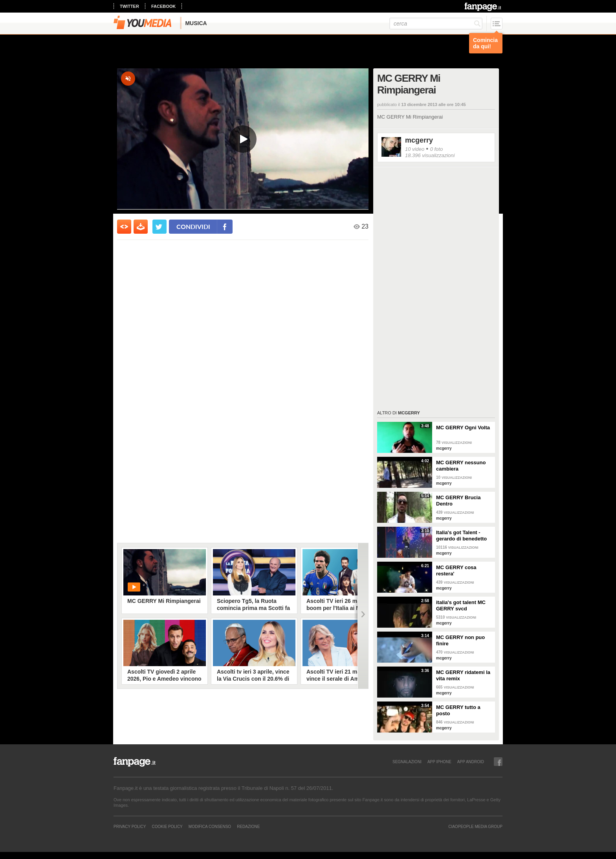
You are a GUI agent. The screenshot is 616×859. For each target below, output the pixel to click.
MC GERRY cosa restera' (456, 571)
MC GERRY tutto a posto (458, 710)
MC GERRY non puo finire (460, 640)
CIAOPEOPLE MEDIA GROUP (475, 826)
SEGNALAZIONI (407, 762)
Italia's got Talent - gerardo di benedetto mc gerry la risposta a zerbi (462, 536)
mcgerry (419, 140)
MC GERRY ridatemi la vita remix (463, 675)
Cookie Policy (167, 826)
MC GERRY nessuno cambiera (461, 466)
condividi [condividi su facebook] (193, 226)
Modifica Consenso (210, 826)
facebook (163, 6)
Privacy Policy (130, 826)
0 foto (437, 149)
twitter (129, 6)
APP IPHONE (439, 762)
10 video (415, 149)
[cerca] (436, 24)
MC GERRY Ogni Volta (463, 428)
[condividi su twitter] (159, 227)
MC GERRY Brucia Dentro (458, 501)
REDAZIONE (248, 826)
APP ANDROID (471, 762)
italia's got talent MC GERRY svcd (461, 605)
